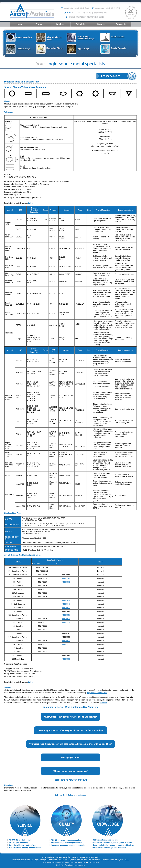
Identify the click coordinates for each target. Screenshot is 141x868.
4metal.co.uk (81, 795)
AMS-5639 (66, 600)
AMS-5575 (66, 644)
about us (75, 857)
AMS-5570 (66, 619)
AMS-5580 (66, 659)
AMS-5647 (66, 604)
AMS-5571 (66, 641)
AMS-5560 (66, 578)
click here (103, 703)
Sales (30, 203)
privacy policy (94, 857)
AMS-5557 (66, 615)
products (51, 857)
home (44, 857)
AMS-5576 (66, 622)
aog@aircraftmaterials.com (97, 693)
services (59, 857)
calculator (67, 857)
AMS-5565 (66, 582)
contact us (84, 857)
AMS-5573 (66, 608)
